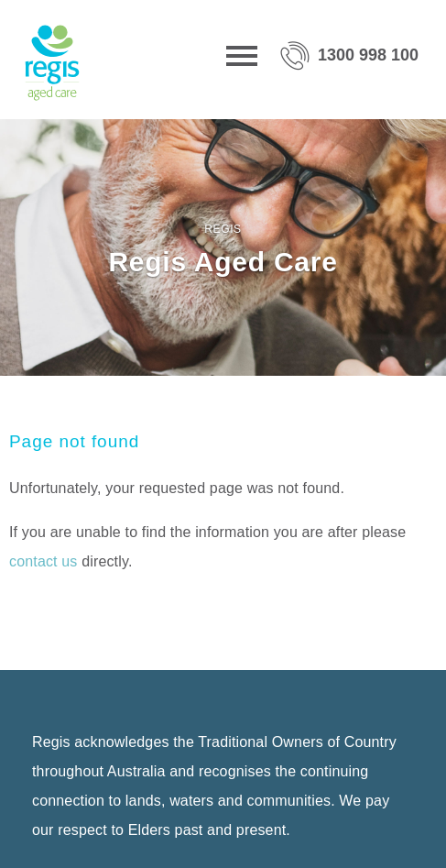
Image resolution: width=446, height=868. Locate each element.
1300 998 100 (368, 55)
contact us (44, 561)
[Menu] (242, 60)
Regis (223, 229)
